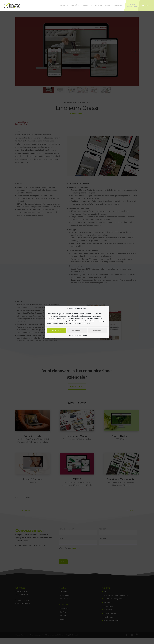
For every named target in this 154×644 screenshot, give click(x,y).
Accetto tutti (57, 330)
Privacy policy (82, 335)
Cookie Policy (71, 335)
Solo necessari (77, 330)
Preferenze (97, 330)
